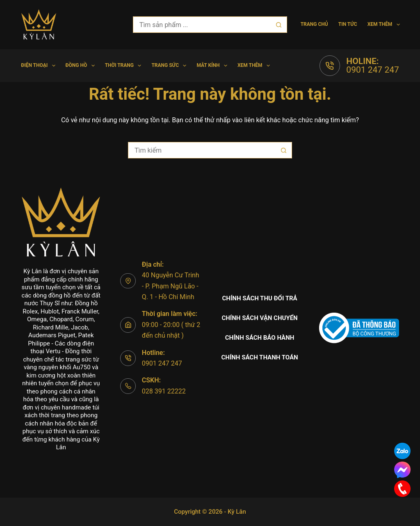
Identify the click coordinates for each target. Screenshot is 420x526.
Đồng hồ (82, 66)
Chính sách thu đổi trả (260, 298)
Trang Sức (170, 66)
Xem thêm (384, 25)
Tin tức (348, 24)
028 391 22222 (164, 391)
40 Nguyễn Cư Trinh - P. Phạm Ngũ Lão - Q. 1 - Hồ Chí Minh (171, 286)
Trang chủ (314, 24)
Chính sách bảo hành (260, 338)
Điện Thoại (40, 66)
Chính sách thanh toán (259, 357)
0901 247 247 (372, 70)
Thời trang (125, 66)
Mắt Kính (213, 66)
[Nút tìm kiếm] (279, 25)
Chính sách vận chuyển (259, 318)
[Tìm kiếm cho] (202, 25)
